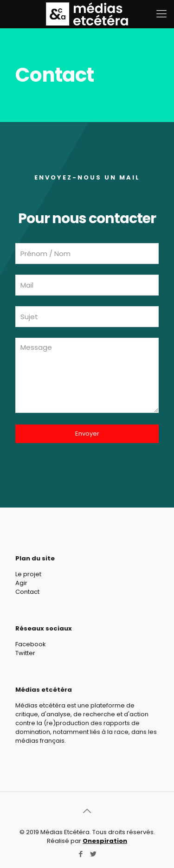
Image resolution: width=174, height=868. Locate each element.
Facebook (31, 644)
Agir (21, 583)
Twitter (25, 653)
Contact (27, 592)
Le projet (28, 574)
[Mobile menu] (161, 14)
